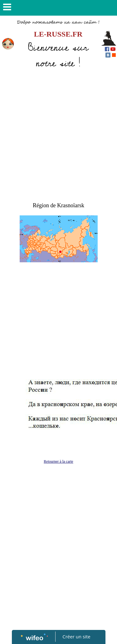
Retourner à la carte (58, 461)
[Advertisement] (58, 134)
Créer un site (76, 636)
